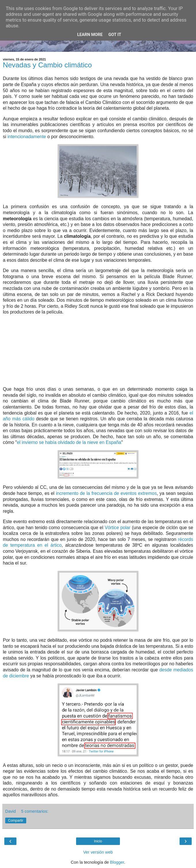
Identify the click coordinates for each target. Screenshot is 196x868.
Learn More (90, 35)
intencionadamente (27, 137)
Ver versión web (98, 852)
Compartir (16, 820)
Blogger (117, 862)
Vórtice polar (117, 528)
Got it (115, 35)
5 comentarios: (35, 811)
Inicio (98, 841)
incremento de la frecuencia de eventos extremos (106, 493)
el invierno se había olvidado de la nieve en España (69, 442)
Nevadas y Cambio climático (47, 65)
